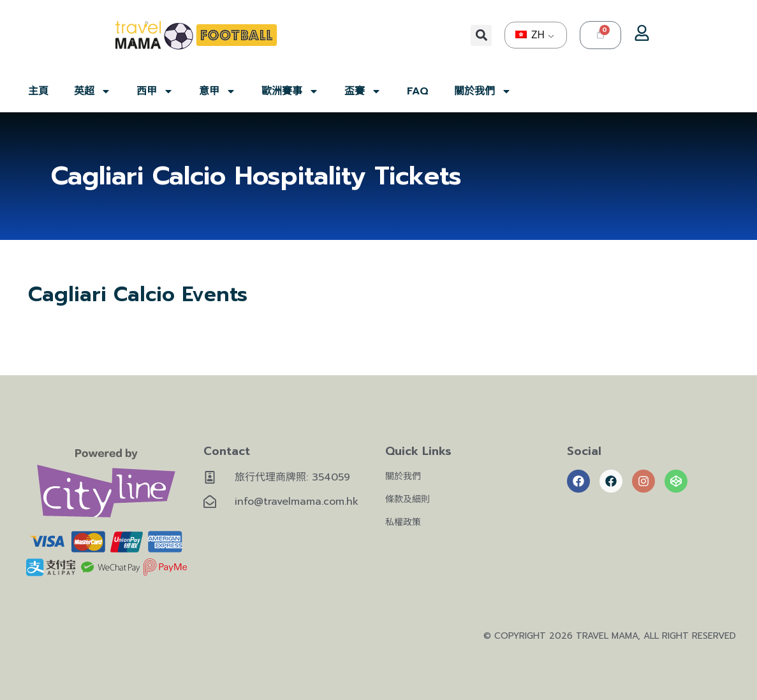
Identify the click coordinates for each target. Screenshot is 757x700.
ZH (530, 35)
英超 (92, 91)
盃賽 (363, 91)
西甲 (155, 91)
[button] (481, 35)
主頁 (38, 91)
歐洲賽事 (290, 91)
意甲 (217, 91)
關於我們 (483, 91)
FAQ (418, 91)
